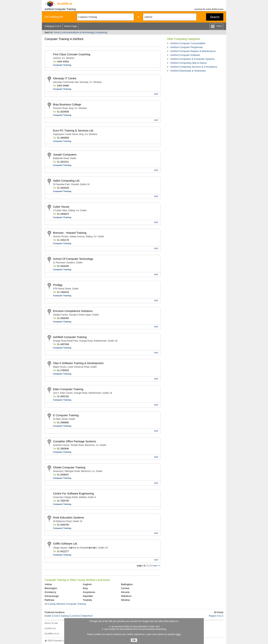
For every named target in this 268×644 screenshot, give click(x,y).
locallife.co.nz (52, 633)
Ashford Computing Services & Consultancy (194, 67)
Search (215, 17)
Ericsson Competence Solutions (73, 311)
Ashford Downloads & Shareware (188, 71)
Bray (85, 588)
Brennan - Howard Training (70, 233)
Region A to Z (216, 616)
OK (134, 640)
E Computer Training (66, 415)
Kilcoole (125, 592)
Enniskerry (50, 592)
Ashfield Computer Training (70, 337)
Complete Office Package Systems (75, 441)
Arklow (48, 584)
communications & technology (78, 32)
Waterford (87, 616)
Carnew (125, 588)
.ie (65, 4)
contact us (50, 628)
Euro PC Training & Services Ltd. (73, 130)
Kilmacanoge (52, 596)
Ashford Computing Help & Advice (188, 63)
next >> (157, 566)
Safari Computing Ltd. (67, 181)
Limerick (75, 616)
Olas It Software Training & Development (78, 363)
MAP (156, 94)
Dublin (48, 616)
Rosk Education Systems (69, 517)
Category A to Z (53, 26)
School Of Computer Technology (73, 259)
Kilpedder (88, 596)
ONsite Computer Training (69, 467)
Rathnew (49, 600)
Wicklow (125, 600)
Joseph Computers (65, 154)
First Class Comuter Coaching (72, 54)
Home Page (70, 26)
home (57, 32)
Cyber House (61, 207)
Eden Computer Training (68, 389)
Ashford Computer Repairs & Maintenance (193, 51)
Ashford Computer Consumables (188, 43)
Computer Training (62, 65)
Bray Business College (67, 104)
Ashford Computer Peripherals (186, 47)
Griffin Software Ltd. (65, 544)
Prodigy (58, 285)
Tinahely (87, 600)
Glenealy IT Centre (65, 78)
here (178, 634)
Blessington (51, 588)
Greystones (89, 592)
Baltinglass (127, 584)
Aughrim (87, 584)
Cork (56, 616)
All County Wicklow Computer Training (65, 604)
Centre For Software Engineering (73, 493)
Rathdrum (126, 596)
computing (101, 32)
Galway (65, 616)
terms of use (51, 623)
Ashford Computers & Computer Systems (192, 59)
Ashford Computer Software (185, 55)
